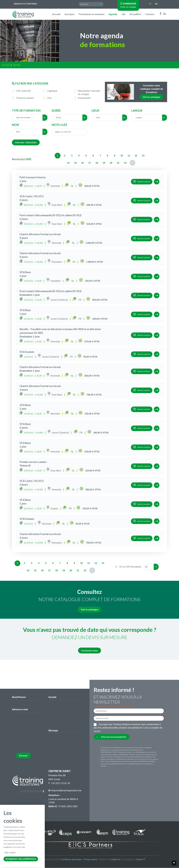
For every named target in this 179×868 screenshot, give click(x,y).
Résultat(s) (18, 159)
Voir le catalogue (151, 97)
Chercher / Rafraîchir (26, 142)
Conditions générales (71, 859)
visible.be (115, 859)
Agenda (113, 14)
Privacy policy (90, 859)
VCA (47, 98)
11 (129, 156)
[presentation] (37, 745)
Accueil (56, 14)
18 (97, 163)
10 (122, 156)
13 (143, 156)
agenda (17, 65)
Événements (82, 98)
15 (75, 163)
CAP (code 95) (21, 91)
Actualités (135, 14)
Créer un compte (128, 7)
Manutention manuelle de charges (87, 92)
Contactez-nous (89, 650)
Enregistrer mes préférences (21, 859)
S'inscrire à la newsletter (112, 737)
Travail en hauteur (23, 98)
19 (104, 163)
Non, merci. (10, 853)
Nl (156, 4)
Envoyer (23, 755)
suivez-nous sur (32, 791)
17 (90, 163)
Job (123, 14)
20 (111, 163)
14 (68, 163)
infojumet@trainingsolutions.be (66, 791)
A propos (70, 14)
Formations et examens (92, 14)
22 (125, 163)
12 (136, 156)
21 (118, 163)
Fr (150, 4)
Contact (150, 14)
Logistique (50, 91)
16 (83, 163)
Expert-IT (141, 859)
